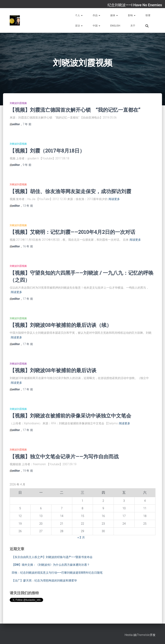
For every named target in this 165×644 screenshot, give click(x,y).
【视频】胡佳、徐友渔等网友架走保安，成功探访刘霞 (70, 191)
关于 (133, 26)
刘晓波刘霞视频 (18, 103)
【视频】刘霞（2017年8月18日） (47, 151)
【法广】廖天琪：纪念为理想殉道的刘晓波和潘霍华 (44, 580)
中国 (96, 26)
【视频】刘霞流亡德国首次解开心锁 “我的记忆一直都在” (75, 110)
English (115, 26)
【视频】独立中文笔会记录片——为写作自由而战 (64, 456)
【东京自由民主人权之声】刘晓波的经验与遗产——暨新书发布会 (52, 557)
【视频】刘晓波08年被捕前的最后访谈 (53, 370)
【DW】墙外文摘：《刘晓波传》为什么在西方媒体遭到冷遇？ (51, 565)
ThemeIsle (143, 635)
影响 (132, 15)
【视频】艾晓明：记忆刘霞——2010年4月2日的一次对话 (72, 232)
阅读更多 (114, 199)
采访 (79, 26)
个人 (79, 15)
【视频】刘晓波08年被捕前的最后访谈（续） (61, 325)
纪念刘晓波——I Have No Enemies (135, 5)
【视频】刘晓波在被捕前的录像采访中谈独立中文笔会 (70, 416)
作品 (96, 15)
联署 (148, 15)
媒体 (114, 15)
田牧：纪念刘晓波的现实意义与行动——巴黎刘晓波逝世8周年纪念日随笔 (57, 573)
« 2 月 (81, 537)
